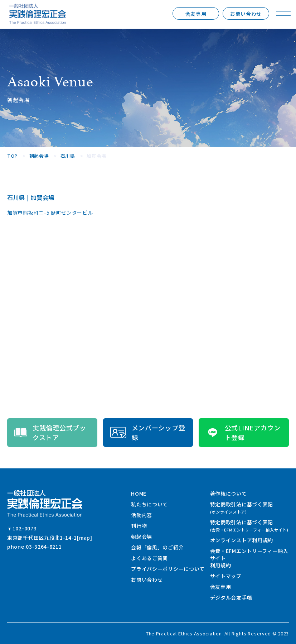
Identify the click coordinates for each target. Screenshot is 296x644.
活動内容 (142, 515)
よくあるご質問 (149, 558)
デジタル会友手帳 (231, 597)
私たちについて (149, 504)
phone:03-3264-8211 (35, 547)
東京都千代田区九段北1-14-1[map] (50, 538)
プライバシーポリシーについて (168, 569)
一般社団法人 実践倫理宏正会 (38, 14)
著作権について (229, 493)
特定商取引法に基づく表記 (242, 508)
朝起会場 (142, 536)
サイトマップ (226, 576)
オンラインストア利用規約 (242, 540)
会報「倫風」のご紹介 (157, 547)
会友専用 (196, 14)
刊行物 (139, 526)
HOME (139, 493)
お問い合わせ (246, 14)
